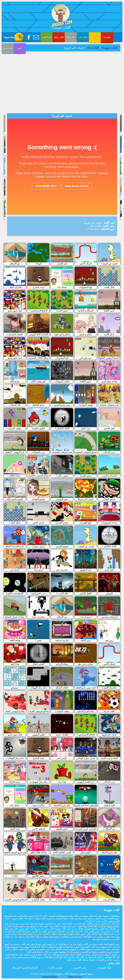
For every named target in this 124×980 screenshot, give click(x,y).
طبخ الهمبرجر (86, 523)
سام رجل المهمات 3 (38, 782)
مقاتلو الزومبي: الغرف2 (15, 900)
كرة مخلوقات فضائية (109, 405)
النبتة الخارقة (109, 805)
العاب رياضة (59, 37)
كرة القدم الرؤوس (86, 782)
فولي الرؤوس (38, 735)
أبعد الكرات (62, 264)
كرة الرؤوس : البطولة (15, 452)
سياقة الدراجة (62, 664)
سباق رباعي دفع (86, 664)
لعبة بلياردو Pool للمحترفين (86, 805)
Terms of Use (75, 977)
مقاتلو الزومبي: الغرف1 (38, 711)
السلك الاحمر (86, 264)
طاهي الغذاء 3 (62, 900)
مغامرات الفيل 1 (15, 287)
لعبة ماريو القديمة (62, 805)
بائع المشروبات (86, 287)
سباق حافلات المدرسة (38, 358)
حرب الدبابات (109, 452)
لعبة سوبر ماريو (15, 735)
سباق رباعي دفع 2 (62, 334)
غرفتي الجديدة (62, 523)
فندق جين (15, 570)
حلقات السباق (62, 688)
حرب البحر (86, 428)
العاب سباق (107, 56)
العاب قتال (71, 37)
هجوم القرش (62, 546)
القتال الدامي (86, 593)
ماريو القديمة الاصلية (15, 546)
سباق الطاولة (38, 405)
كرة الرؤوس (86, 570)
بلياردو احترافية (62, 640)
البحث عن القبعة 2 (109, 264)
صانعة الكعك (15, 640)
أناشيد (8, 75)
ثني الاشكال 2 (109, 829)
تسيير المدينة (62, 311)
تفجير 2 (38, 640)
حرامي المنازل (109, 499)
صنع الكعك (86, 900)
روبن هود (109, 640)
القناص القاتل (38, 664)
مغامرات (107, 37)
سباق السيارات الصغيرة (86, 452)
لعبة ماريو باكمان (109, 876)
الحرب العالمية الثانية (62, 852)
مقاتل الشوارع (38, 900)
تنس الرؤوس (62, 499)
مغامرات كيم (62, 570)
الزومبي (109, 593)
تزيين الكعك (86, 640)
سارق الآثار (15, 381)
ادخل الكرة (109, 334)
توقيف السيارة (15, 428)
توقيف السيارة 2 (62, 711)
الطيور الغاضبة (38, 428)
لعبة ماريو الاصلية (109, 852)
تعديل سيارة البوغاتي (86, 758)
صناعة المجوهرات (109, 523)
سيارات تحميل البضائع (15, 617)
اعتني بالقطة (62, 829)
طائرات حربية (62, 735)
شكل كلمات (109, 287)
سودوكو (15, 688)
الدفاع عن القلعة (86, 876)
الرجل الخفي (38, 523)
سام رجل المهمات (38, 688)
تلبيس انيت (62, 758)
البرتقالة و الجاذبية (86, 311)
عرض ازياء (38, 570)
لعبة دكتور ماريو (15, 311)
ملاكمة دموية (38, 805)
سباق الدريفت (109, 900)
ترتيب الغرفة (15, 782)
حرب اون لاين (86, 358)
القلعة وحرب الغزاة (109, 758)
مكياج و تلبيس (86, 334)
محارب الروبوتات (62, 381)
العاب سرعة (109, 711)
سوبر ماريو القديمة (62, 405)
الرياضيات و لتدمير (109, 617)
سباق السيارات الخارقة (38, 476)
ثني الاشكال (15, 264)
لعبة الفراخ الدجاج (86, 711)
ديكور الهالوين (38, 876)
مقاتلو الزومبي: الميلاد (15, 711)
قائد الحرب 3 (62, 593)
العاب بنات (83, 37)
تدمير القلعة (109, 311)
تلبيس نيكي (86, 852)
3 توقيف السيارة (86, 405)
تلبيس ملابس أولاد (15, 499)
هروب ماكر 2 (62, 476)
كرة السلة (15, 829)
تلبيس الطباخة (38, 499)
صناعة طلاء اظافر (38, 852)
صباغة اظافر (15, 476)
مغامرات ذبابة (38, 617)
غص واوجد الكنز (38, 381)
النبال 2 (15, 876)
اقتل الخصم (109, 428)
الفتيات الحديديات (15, 334)
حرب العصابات (38, 452)
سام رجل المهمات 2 (15, 758)
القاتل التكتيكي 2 (109, 546)
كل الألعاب (47, 37)
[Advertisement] (62, 81)
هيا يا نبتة (62, 782)
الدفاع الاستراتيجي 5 (38, 311)
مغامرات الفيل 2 (109, 688)
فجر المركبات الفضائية (62, 452)
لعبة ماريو (109, 570)
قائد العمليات (15, 405)
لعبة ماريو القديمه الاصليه (15, 852)
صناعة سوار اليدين (109, 381)
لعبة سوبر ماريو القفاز (86, 688)
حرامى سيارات (38, 546)
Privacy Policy (50, 977)
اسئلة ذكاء (62, 287)
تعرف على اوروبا (109, 735)
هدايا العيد (15, 664)
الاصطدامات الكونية (15, 593)
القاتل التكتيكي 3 (62, 428)
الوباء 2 (38, 264)
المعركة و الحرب (109, 476)
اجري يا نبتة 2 (86, 617)
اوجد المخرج (38, 287)
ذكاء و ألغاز (95, 37)
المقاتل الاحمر (38, 829)
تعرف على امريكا (86, 499)
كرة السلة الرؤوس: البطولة (109, 358)
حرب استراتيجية (38, 593)
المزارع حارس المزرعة (86, 829)
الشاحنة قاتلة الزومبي (38, 334)
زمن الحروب (79, 968)
